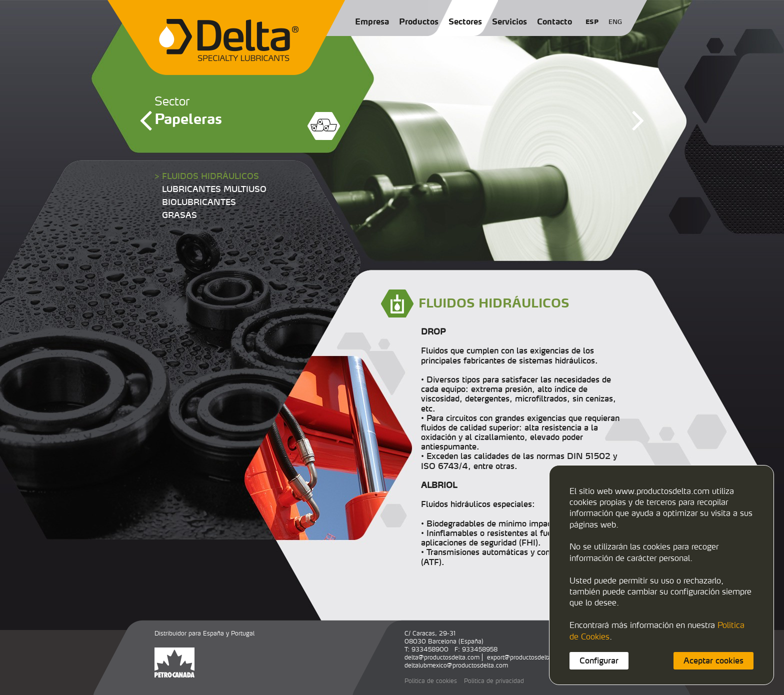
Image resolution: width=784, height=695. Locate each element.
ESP (592, 22)
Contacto (554, 21)
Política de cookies (431, 681)
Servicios (509, 21)
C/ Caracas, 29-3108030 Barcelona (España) (444, 637)
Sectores (465, 21)
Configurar (599, 660)
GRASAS (179, 215)
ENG (615, 22)
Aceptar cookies (713, 660)
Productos (419, 21)
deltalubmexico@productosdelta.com (456, 665)
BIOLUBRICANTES (199, 202)
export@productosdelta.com (526, 657)
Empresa (372, 21)
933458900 (430, 649)
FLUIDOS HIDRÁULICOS (210, 176)
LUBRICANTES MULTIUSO (214, 189)
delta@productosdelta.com (442, 657)
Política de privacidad (494, 681)
